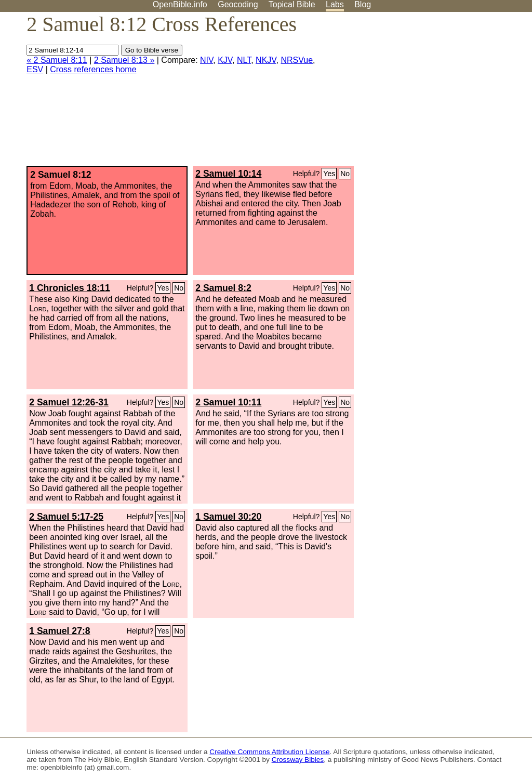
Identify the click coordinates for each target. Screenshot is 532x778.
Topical (292, 4)
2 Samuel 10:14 (228, 174)
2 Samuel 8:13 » (124, 60)
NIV (207, 60)
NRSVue (297, 60)
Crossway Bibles (298, 760)
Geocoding (238, 4)
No (345, 174)
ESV (35, 69)
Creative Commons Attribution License (269, 752)
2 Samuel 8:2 (223, 288)
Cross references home (93, 69)
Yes (329, 174)
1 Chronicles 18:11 (69, 288)
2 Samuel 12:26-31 (69, 402)
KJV (225, 60)
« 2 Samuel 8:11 (57, 60)
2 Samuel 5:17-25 (66, 517)
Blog (363, 4)
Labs (335, 4)
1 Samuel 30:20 (228, 517)
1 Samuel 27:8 (59, 631)
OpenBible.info (180, 4)
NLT (244, 60)
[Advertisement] (427, 93)
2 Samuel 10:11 (228, 402)
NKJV (266, 60)
